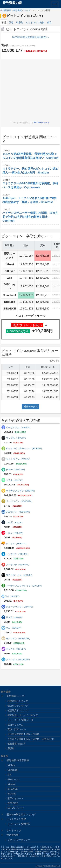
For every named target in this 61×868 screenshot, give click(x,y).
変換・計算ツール (17, 729)
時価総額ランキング (18, 701)
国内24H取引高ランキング (21, 815)
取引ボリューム (15, 725)
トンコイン (18, 554)
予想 (11, 22)
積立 (49, 22)
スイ (13, 596)
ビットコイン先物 (35, 22)
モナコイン (18, 638)
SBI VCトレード (16, 808)
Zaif (9, 775)
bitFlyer (11, 765)
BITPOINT (13, 803)
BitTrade (12, 794)
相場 (4, 22)
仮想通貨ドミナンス (18, 710)
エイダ (15, 522)
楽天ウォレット (15, 798)
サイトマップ (14, 830)
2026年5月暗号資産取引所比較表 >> (30, 37)
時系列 (20, 22)
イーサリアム (19, 427)
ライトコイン (18, 459)
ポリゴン (16, 649)
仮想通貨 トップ (15, 696)
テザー (16, 470)
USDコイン (18, 512)
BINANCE (13, 789)
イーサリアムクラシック (24, 586)
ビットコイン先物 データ (20, 720)
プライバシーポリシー (19, 840)
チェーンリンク (20, 607)
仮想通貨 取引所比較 (18, 760)
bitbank (11, 784)
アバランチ (18, 565)
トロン (15, 533)
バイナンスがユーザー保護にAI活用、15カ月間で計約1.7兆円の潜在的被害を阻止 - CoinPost (30, 217)
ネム (14, 628)
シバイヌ (17, 543)
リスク (15, 617)
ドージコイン (20, 501)
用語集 (11, 748)
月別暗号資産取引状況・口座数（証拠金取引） (31, 739)
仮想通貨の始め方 (17, 744)
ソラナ (15, 480)
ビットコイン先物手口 (19, 824)
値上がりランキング (18, 706)
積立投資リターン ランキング (23, 715)
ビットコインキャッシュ (24, 448)
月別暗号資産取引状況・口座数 (23, 734)
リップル (16, 438)
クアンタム (18, 659)
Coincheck (13, 770)
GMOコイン (14, 779)
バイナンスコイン (21, 491)
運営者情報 (13, 835)
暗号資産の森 (12, 3)
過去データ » (31, 406)
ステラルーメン (20, 575)
